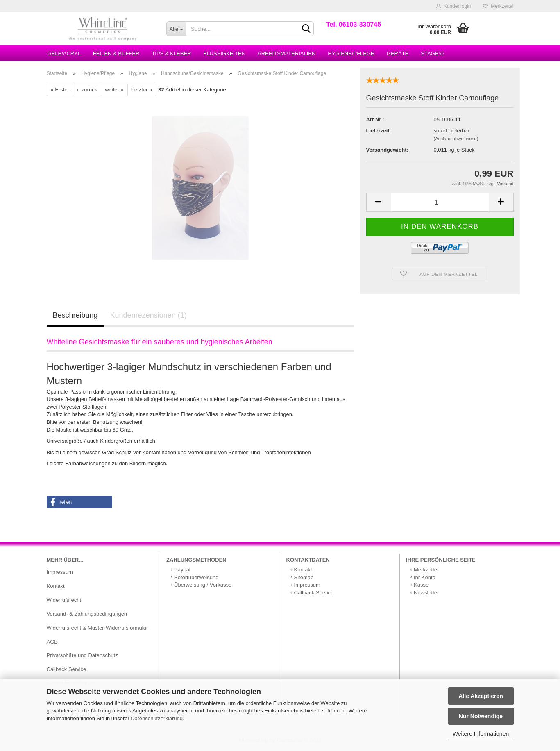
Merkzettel (498, 6)
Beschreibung (75, 315)
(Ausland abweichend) (456, 139)
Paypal (182, 570)
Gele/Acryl (64, 53)
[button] (79, 502)
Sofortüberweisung (196, 577)
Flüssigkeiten (224, 53)
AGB (52, 642)
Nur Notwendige (481, 716)
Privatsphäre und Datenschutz (82, 655)
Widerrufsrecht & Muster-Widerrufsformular (97, 628)
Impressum (60, 572)
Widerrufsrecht (64, 600)
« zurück (87, 90)
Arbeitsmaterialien (287, 53)
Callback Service (67, 669)
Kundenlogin (453, 6)
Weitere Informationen (481, 734)
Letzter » (142, 90)
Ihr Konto (425, 577)
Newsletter (426, 593)
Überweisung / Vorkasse (203, 585)
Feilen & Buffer (116, 53)
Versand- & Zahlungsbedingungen (87, 614)
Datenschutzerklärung (156, 718)
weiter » (114, 90)
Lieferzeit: (379, 131)
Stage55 (433, 53)
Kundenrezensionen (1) (149, 315)
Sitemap (304, 577)
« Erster (60, 90)
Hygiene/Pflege (351, 53)
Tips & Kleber (171, 53)
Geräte (398, 53)
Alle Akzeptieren (481, 696)
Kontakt (56, 586)
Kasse (421, 585)
